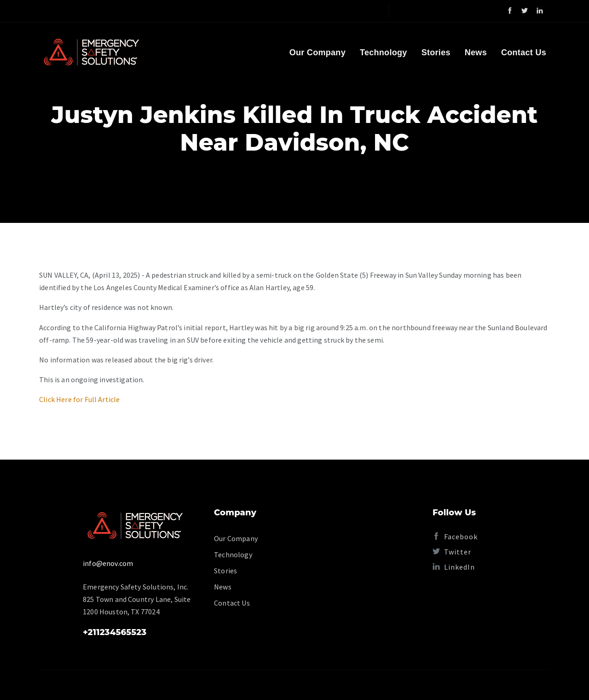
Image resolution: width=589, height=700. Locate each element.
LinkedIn (454, 567)
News (476, 52)
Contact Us (524, 52)
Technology (384, 52)
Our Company (318, 52)
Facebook (455, 537)
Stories (436, 52)
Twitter (452, 552)
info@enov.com (108, 563)
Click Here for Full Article (80, 399)
